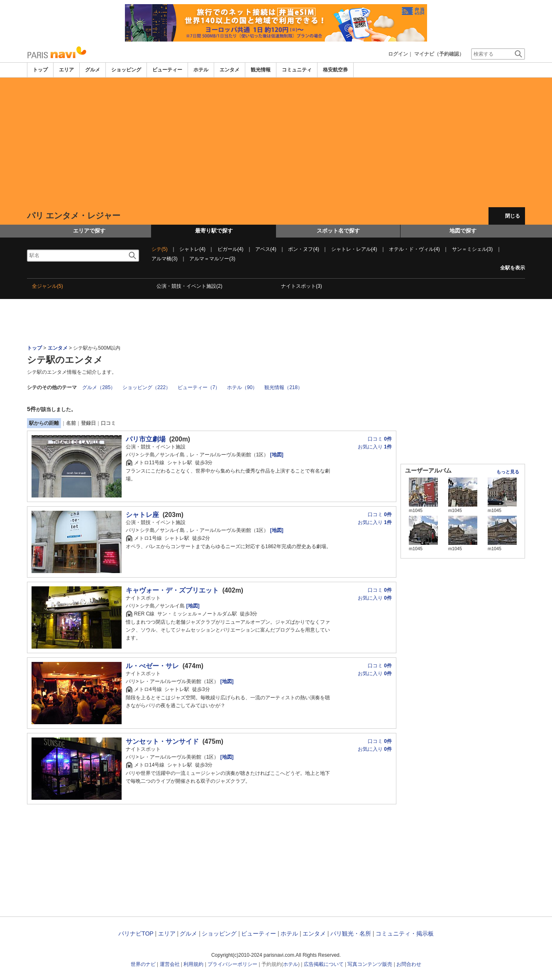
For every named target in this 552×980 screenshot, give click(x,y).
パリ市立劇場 (146, 439)
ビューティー (167, 70)
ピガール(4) (231, 249)
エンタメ (230, 70)
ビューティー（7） (199, 387)
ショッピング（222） (147, 387)
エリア (66, 70)
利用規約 (193, 964)
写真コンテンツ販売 (370, 964)
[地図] (276, 455)
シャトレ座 (142, 515)
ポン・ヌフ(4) (304, 249)
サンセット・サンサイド (162, 741)
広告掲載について (324, 964)
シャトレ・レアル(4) (354, 249)
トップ (40, 70)
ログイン (398, 54)
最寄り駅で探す (214, 231)
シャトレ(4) (192, 249)
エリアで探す (89, 231)
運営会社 (170, 964)
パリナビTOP (136, 933)
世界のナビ (143, 964)
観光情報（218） (283, 387)
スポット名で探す (338, 231)
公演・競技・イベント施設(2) (189, 286)
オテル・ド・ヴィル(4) (414, 249)
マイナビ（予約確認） (439, 54)
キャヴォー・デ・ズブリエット (172, 590)
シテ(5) (160, 249)
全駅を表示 (513, 268)
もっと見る (508, 472)
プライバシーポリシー (232, 964)
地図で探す (463, 231)
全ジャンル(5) (48, 286)
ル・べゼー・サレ (152, 666)
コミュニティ (297, 70)
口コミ (108, 423)
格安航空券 (335, 70)
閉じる (513, 216)
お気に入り (375, 447)
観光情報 (261, 70)
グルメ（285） (99, 387)
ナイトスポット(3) (302, 286)
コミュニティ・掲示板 (405, 933)
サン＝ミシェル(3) (473, 249)
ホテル (201, 70)
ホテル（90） (242, 387)
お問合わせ (409, 964)
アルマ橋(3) (165, 259)
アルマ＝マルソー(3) (212, 259)
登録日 (88, 423)
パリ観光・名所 (351, 933)
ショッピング (126, 70)
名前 (71, 423)
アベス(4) (266, 249)
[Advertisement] (276, 142)
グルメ (93, 70)
